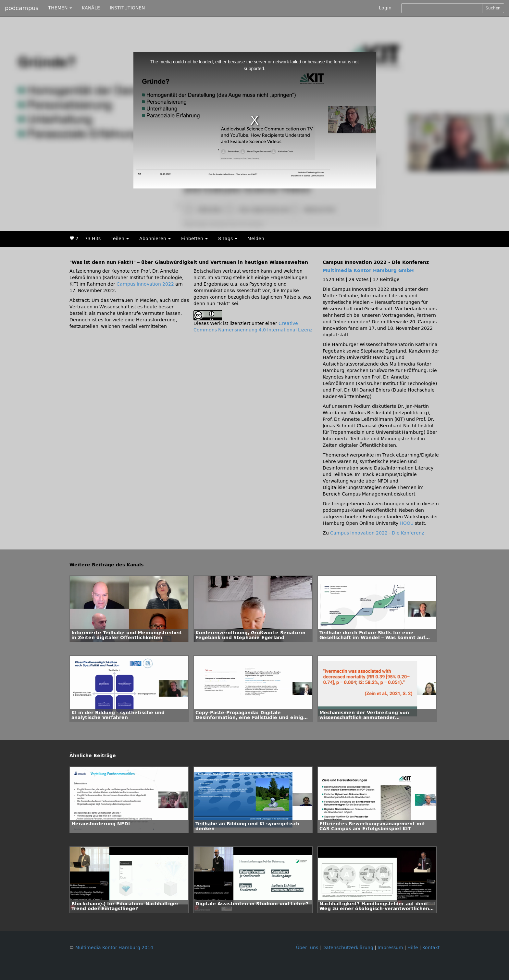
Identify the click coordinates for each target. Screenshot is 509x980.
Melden (256, 239)
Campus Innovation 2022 (145, 284)
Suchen (493, 8)
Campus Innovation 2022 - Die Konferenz (377, 533)
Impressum (390, 948)
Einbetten (194, 239)
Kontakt (431, 948)
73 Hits (93, 239)
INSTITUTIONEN (127, 8)
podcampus (22, 8)
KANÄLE (91, 8)
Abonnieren (155, 239)
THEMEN (60, 8)
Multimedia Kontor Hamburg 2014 (114, 948)
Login (385, 8)
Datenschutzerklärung (348, 948)
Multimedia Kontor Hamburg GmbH (368, 271)
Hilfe (413, 948)
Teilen (120, 239)
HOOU (407, 523)
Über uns (307, 948)
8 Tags (228, 239)
